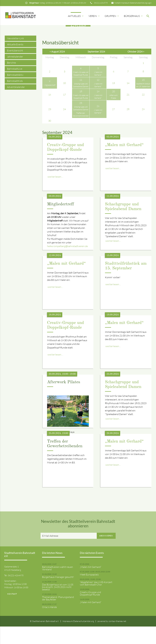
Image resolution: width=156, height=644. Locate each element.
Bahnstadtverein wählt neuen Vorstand (58, 586)
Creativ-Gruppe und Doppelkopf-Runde (90, 611)
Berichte (11, 80)
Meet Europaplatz (89, 592)
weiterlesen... (55, 194)
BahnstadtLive (15, 86)
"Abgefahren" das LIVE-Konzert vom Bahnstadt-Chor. (96, 601)
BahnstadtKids (15, 98)
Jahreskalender (15, 74)
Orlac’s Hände (49, 625)
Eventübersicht (15, 68)
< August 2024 (57, 69)
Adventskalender (16, 104)
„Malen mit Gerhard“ (124, 163)
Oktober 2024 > (136, 69)
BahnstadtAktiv (15, 92)
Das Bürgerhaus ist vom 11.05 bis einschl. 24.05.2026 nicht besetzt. (58, 604)
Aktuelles (76, 16)
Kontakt (117, 3)
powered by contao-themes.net (112, 639)
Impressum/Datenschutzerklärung (134, 3)
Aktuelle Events (15, 62)
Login (149, 3)
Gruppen (112, 16)
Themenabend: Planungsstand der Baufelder (58, 616)
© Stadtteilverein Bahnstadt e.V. (44, 639)
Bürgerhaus (133, 16)
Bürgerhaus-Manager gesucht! (58, 594)
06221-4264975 (101, 3)
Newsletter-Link (15, 56)
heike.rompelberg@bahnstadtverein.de (67, 264)
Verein (94, 16)
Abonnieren (106, 553)
